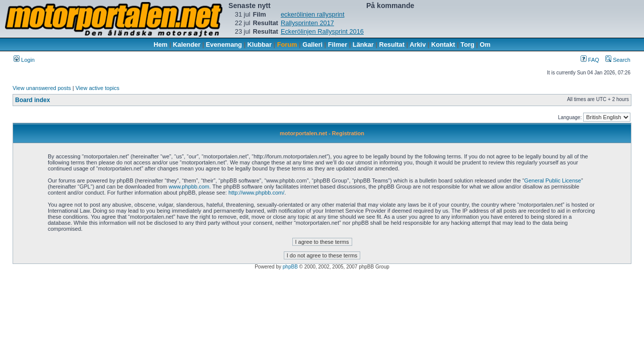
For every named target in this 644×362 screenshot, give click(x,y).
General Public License (553, 180)
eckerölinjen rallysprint (313, 14)
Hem (160, 44)
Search (618, 60)
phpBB (290, 267)
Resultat (392, 44)
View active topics (97, 88)
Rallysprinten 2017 (307, 23)
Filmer (338, 44)
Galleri (312, 44)
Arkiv (418, 44)
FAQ (590, 60)
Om (485, 44)
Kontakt (443, 44)
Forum (287, 44)
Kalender (187, 44)
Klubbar (260, 44)
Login (24, 60)
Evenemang (224, 44)
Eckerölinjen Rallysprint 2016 (322, 31)
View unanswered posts (42, 88)
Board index (32, 100)
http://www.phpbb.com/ (256, 193)
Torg (467, 44)
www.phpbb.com (189, 187)
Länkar (363, 44)
